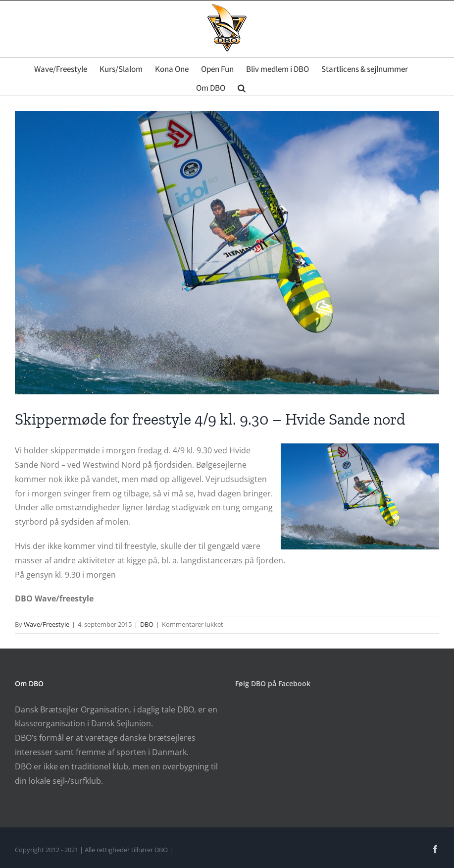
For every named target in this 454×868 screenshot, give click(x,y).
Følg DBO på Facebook (273, 683)
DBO (147, 624)
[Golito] (227, 253)
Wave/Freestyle (47, 624)
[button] (242, 86)
